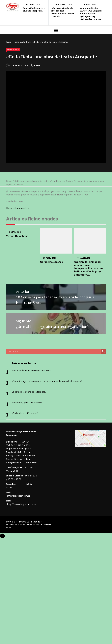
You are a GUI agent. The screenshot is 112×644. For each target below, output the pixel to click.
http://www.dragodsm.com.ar (22, 504)
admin (35, 65)
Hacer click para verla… (17, 208)
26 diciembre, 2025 (63, 4)
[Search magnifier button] (104, 351)
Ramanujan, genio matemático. (27, 402)
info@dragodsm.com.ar (18, 496)
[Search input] (54, 351)
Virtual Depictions (17, 236)
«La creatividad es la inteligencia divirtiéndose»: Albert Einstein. (63, 12)
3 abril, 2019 (15, 232)
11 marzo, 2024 (84, 258)
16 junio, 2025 (90, 4)
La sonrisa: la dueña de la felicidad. (29, 392)
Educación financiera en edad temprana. (34, 9)
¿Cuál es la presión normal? (25, 413)
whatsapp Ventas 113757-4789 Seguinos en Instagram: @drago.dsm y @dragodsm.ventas (91, 14)
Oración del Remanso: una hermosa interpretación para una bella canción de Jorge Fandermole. (89, 268)
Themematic (34, 525)
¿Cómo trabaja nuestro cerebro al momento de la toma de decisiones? (47, 381)
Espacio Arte (13, 50)
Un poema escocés (51, 262)
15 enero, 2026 (33, 4)
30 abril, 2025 (49, 258)
